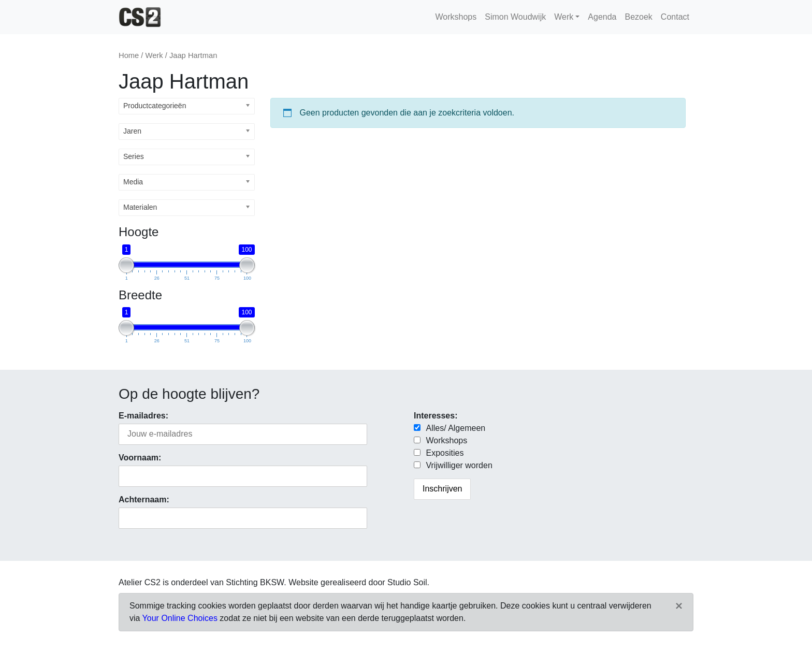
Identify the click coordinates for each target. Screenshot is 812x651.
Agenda (602, 17)
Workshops (456, 17)
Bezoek (638, 17)
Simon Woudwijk (515, 17)
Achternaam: (144, 500)
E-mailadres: (143, 416)
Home (129, 55)
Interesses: (436, 416)
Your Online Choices (180, 618)
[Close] (679, 606)
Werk (564, 17)
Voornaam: (140, 458)
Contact (675, 17)
